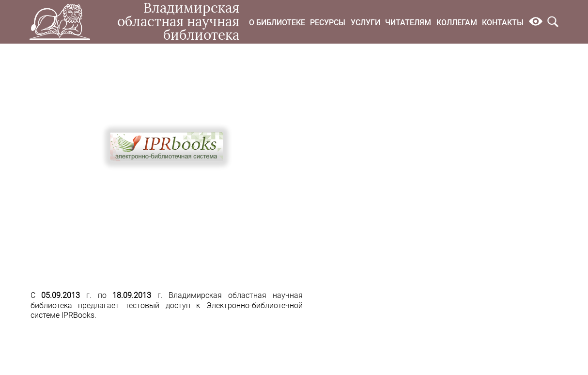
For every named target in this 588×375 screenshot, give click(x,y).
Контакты (503, 23)
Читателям (408, 23)
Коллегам (457, 23)
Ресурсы (328, 23)
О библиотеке (277, 23)
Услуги (365, 23)
